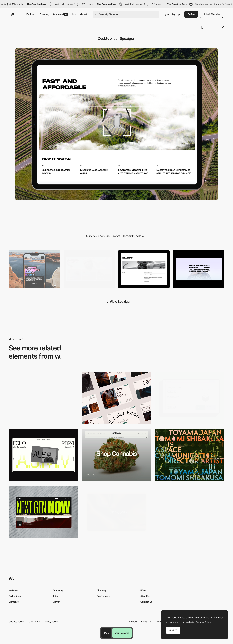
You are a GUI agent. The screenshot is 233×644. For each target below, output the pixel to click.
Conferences (104, 596)
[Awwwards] (13, 14)
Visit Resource (122, 633)
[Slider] (199, 269)
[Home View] (117, 512)
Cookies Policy (16, 622)
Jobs (74, 14)
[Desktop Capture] (44, 398)
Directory (45, 14)
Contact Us (146, 602)
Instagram (146, 622)
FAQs (143, 590)
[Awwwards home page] (106, 633)
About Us (145, 596)
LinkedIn (159, 622)
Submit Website (212, 14)
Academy (61, 14)
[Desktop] (117, 398)
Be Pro (191, 14)
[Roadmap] (144, 269)
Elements (14, 602)
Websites (14, 590)
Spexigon (128, 38)
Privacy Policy (51, 622)
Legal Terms (34, 622)
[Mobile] (34, 269)
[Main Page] (89, 269)
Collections (15, 596)
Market (83, 14)
